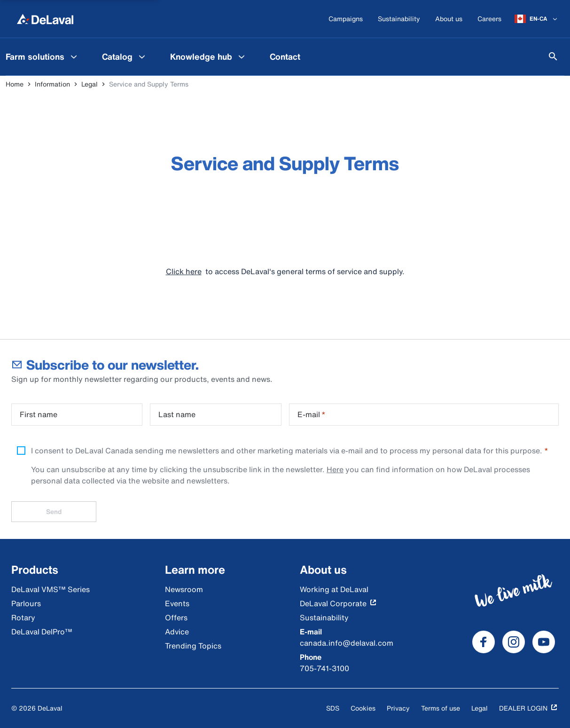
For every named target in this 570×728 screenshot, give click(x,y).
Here (335, 469)
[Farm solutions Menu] (74, 56)
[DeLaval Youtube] (544, 642)
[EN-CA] (537, 19)
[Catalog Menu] (142, 56)
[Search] (553, 56)
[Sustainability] (399, 19)
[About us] (449, 19)
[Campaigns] (346, 19)
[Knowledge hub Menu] (242, 56)
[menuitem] (125, 56)
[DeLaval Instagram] (514, 642)
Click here (184, 271)
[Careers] (489, 19)
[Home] (45, 19)
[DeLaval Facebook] (484, 642)
